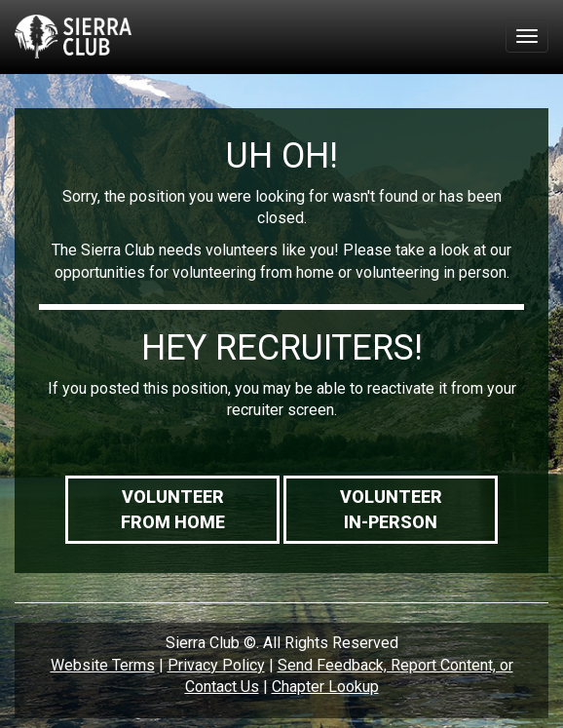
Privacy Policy (216, 665)
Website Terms (103, 665)
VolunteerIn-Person (391, 509)
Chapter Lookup (325, 687)
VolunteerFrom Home (173, 509)
